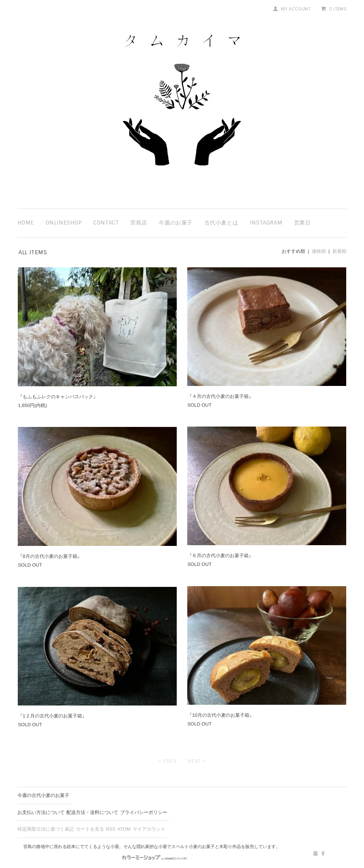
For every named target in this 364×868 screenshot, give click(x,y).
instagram (266, 223)
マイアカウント (149, 829)
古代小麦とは (221, 223)
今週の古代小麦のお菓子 (43, 795)
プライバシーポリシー (144, 812)
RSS (111, 829)
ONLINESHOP (64, 223)
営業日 (302, 223)
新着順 (340, 251)
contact (106, 223)
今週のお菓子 (176, 223)
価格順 (319, 251)
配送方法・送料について (92, 812)
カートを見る (90, 829)
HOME (26, 223)
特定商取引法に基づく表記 (46, 829)
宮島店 (139, 223)
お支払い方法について (41, 812)
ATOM (124, 829)
